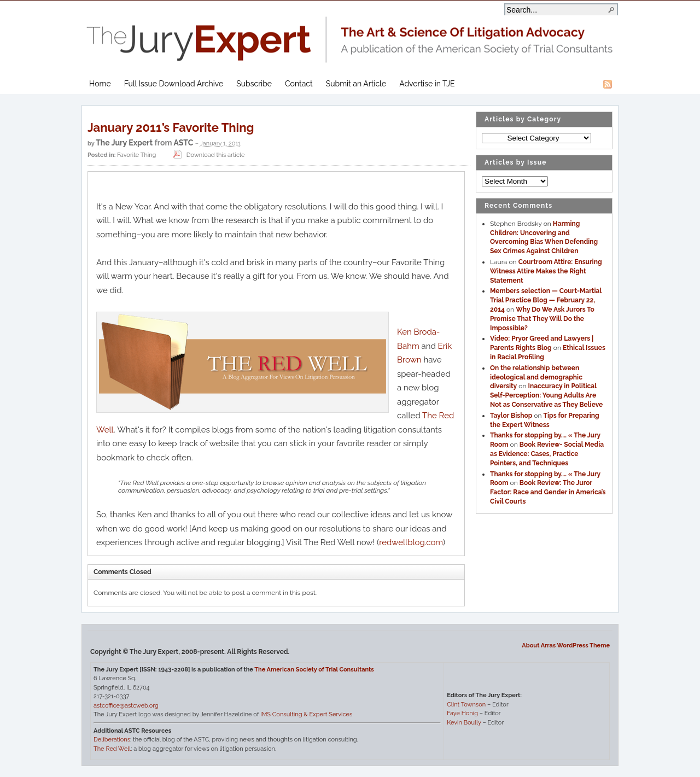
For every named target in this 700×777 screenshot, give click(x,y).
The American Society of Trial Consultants (314, 670)
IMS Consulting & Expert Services (306, 714)
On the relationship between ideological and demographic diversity (536, 377)
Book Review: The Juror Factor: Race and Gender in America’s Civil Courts (548, 492)
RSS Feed (608, 84)
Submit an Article (356, 84)
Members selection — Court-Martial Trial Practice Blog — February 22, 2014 (546, 300)
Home (100, 84)
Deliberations (112, 740)
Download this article (208, 155)
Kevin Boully (464, 723)
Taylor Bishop (511, 416)
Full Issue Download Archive (174, 84)
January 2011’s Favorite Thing (171, 127)
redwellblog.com (411, 542)
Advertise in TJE (427, 84)
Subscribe (254, 84)
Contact (299, 84)
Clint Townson (466, 705)
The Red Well (112, 749)
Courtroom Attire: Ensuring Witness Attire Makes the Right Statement (546, 271)
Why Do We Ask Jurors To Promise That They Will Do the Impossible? (542, 319)
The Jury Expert (350, 33)
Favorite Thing (136, 155)
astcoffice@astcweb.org (126, 706)
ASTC (183, 143)
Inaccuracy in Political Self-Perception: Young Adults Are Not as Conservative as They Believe (546, 395)
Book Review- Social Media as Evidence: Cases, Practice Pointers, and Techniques (547, 454)
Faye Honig (462, 713)
